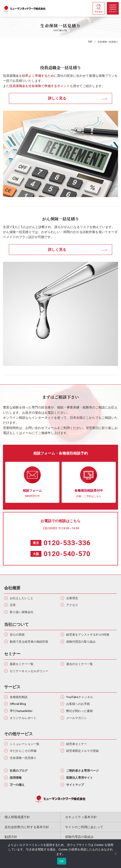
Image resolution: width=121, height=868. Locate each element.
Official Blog (18, 704)
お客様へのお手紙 (78, 704)
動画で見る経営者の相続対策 (29, 642)
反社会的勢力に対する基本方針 (27, 827)
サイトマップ (75, 785)
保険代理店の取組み (79, 837)
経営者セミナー (77, 744)
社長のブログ (19, 771)
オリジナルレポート (23, 718)
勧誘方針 (11, 837)
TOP (90, 42)
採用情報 (16, 778)
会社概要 (12, 588)
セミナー (12, 654)
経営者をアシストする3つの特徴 (88, 635)
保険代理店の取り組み (81, 642)
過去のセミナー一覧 (79, 664)
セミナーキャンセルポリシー (29, 671)
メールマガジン (77, 718)
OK (62, 861)
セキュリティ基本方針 (81, 817)
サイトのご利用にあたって (84, 827)
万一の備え (17, 785)
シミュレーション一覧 (25, 744)
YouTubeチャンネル (80, 697)
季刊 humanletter (21, 711)
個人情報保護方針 (17, 817)
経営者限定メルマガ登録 (82, 751)
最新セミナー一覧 (22, 664)
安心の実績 (17, 635)
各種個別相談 (19, 697)
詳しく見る (57, 98)
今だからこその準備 (23, 751)
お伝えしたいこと (22, 598)
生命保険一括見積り (23, 758)
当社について (16, 624)
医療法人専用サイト (79, 778)
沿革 (13, 605)
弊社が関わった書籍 (79, 711)
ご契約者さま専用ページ (82, 771)
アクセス (72, 605)
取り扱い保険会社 (22, 612)
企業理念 (72, 598)
